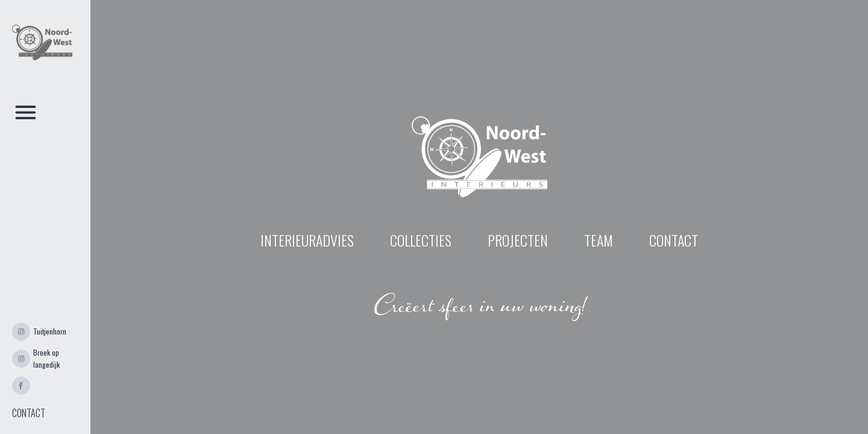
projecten (518, 240)
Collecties (421, 240)
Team (599, 240)
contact (674, 240)
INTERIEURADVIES (307, 240)
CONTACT (29, 413)
